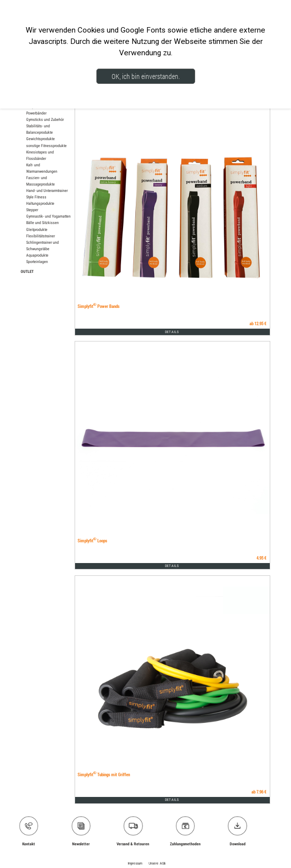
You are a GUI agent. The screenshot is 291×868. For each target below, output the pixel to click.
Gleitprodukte (37, 229)
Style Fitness (36, 197)
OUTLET (27, 271)
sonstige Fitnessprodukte (46, 146)
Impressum (135, 864)
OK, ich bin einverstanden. (146, 76)
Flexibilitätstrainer (41, 236)
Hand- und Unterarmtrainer (47, 190)
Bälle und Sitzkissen (42, 223)
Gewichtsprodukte (41, 139)
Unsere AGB (157, 864)
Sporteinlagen (37, 262)
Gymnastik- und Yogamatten (48, 216)
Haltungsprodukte (40, 203)
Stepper (32, 210)
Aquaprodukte (37, 255)
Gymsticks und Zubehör (45, 119)
